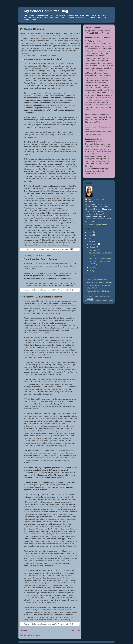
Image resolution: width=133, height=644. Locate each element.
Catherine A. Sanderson (96, 199)
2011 (90, 232)
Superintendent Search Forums (40, 259)
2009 (90, 238)
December (94, 244)
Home (50, 630)
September (94, 250)
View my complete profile (97, 225)
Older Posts (75, 630)
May (91, 271)
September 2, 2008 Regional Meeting (43, 297)
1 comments (64, 624)
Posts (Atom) (35, 635)
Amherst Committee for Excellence (100, 282)
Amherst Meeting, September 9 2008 (43, 59)
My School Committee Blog (46, 11)
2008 (90, 241)
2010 (90, 235)
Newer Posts (25, 630)
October (93, 247)
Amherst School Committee (97, 279)
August (92, 268)
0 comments (64, 249)
